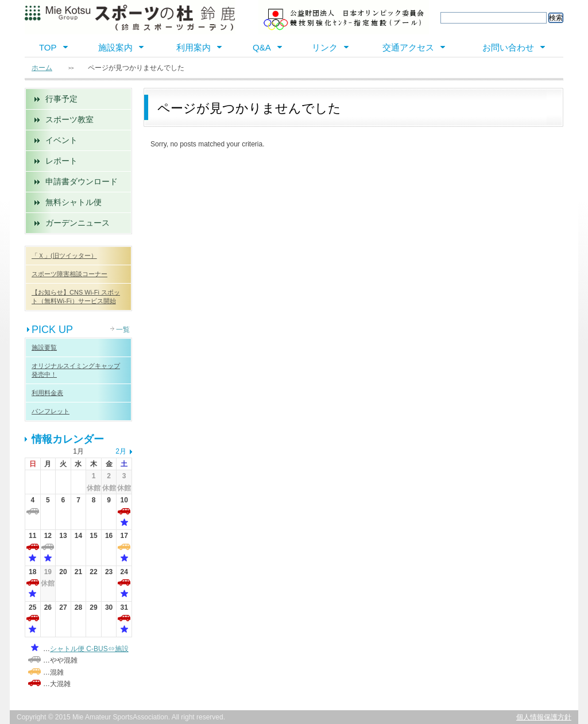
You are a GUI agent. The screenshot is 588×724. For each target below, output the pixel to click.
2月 (121, 451)
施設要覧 (44, 347)
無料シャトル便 (73, 202)
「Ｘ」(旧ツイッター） (64, 255)
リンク (325, 47)
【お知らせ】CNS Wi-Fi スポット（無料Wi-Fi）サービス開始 (76, 297)
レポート (61, 161)
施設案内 (115, 47)
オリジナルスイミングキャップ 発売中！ (76, 370)
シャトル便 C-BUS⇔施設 (89, 649)
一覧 (123, 330)
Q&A (262, 47)
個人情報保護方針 (544, 717)
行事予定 (61, 99)
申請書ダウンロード (82, 181)
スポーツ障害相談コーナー (69, 274)
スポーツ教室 (69, 119)
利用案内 (194, 47)
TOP (48, 47)
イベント (61, 140)
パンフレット (51, 411)
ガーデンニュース (78, 223)
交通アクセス (408, 47)
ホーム (42, 68)
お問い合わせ (508, 47)
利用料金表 (47, 393)
